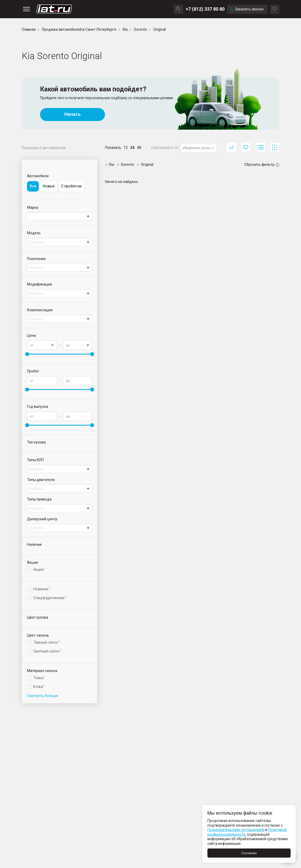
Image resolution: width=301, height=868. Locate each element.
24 (132, 148)
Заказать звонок (247, 9)
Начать (73, 114)
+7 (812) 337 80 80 (205, 9)
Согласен (249, 853)
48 (139, 148)
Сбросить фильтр (262, 164)
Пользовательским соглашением (236, 830)
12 (126, 148)
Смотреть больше (42, 696)
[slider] (27, 354)
